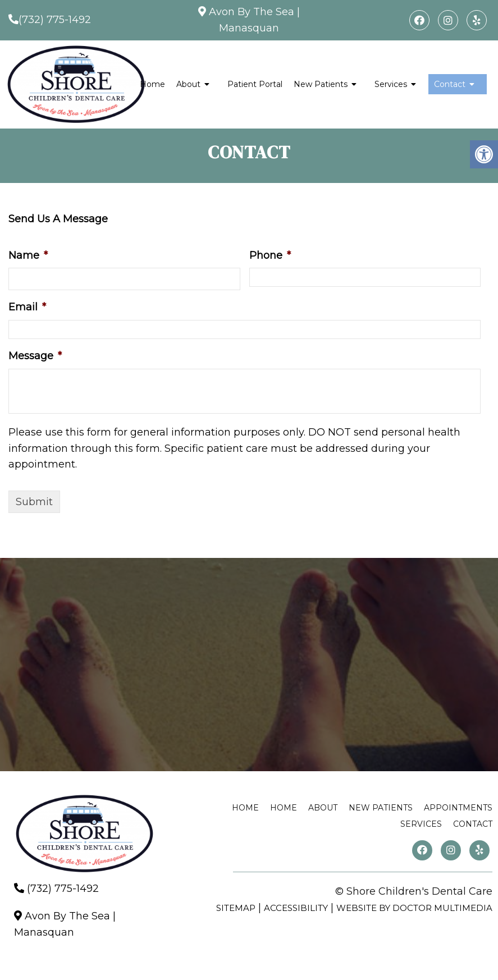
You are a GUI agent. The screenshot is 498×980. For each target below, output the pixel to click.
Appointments (458, 808)
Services (391, 84)
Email (27, 307)
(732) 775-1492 (55, 20)
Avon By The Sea (252, 12)
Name (28, 255)
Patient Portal (255, 84)
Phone (270, 255)
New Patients (321, 84)
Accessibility (296, 908)
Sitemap (236, 908)
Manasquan (249, 28)
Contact (450, 84)
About (188, 84)
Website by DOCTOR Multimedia (414, 908)
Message (35, 356)
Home (152, 84)
